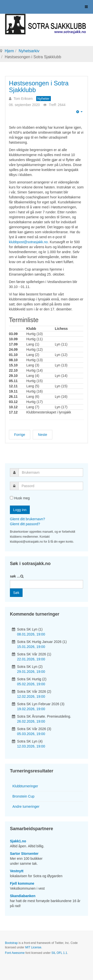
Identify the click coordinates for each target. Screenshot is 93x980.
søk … (15, 576)
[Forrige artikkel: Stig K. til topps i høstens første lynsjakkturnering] (20, 435)
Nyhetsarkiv (29, 51)
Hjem (9, 51)
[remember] (12, 498)
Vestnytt (17, 871)
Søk (16, 593)
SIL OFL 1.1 (59, 953)
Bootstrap (11, 943)
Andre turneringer (26, 807)
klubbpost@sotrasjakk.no (28, 242)
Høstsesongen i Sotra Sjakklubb (39, 87)
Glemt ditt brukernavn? (28, 519)
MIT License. (33, 947)
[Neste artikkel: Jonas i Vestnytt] (43, 435)
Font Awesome (15, 953)
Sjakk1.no (18, 841)
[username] (51, 472)
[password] (51, 486)
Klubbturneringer (25, 786)
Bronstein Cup (23, 796)
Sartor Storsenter (24, 854)
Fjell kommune (22, 883)
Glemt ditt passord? (25, 524)
